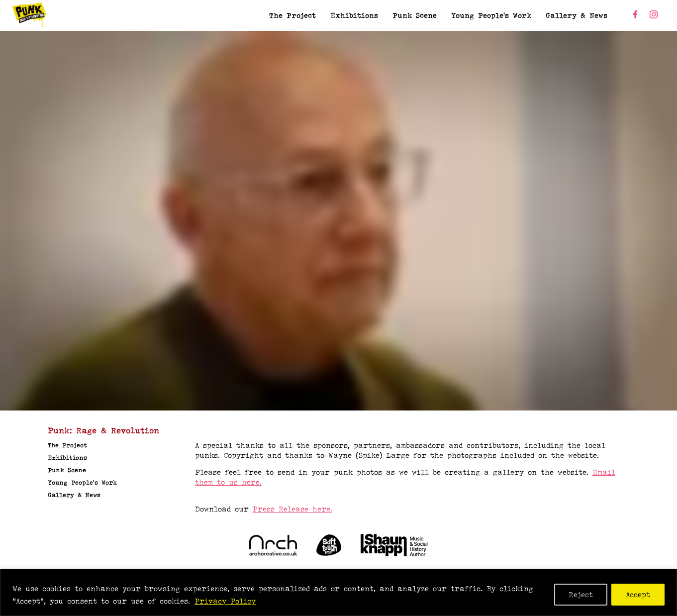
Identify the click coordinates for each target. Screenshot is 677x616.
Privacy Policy (225, 601)
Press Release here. (292, 509)
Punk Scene (415, 15)
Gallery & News (577, 15)
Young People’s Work (491, 15)
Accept (638, 594)
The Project (292, 15)
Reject (581, 594)
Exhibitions (354, 15)
